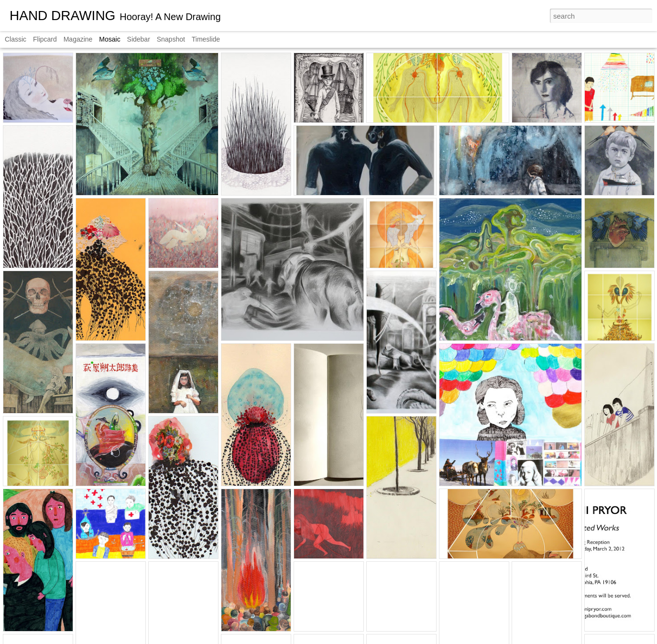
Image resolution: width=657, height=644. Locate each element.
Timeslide (206, 39)
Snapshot (171, 39)
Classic (16, 39)
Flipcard (45, 39)
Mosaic (109, 39)
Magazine (78, 39)
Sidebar (139, 39)
